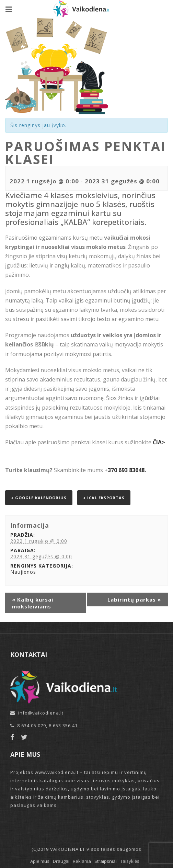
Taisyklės (130, 861)
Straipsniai (106, 861)
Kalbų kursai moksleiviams (33, 603)
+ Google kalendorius (39, 498)
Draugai (61, 861)
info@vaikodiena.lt (41, 713)
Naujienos (23, 572)
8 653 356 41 (63, 726)
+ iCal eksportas (104, 498)
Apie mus (40, 861)
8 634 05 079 (32, 726)
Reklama (82, 861)
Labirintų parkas (134, 599)
